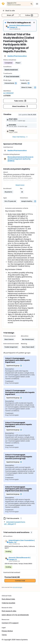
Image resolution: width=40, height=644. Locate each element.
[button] (11, 70)
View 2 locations (20, 106)
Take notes (20, 101)
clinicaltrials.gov (17, 587)
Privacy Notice (7, 631)
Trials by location (8, 603)
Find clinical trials (8, 599)
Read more (20, 185)
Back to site (9, 11)
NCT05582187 (9, 93)
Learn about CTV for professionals (15, 615)
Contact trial (20, 581)
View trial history (20, 137)
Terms (4, 635)
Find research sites (9, 611)
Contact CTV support (10, 623)
